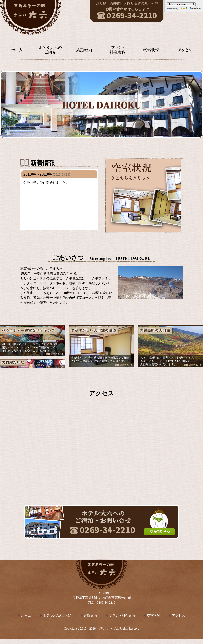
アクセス (178, 615)
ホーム (26, 615)
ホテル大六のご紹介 (57, 615)
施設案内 (91, 615)
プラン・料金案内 (122, 615)
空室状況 (153, 615)
